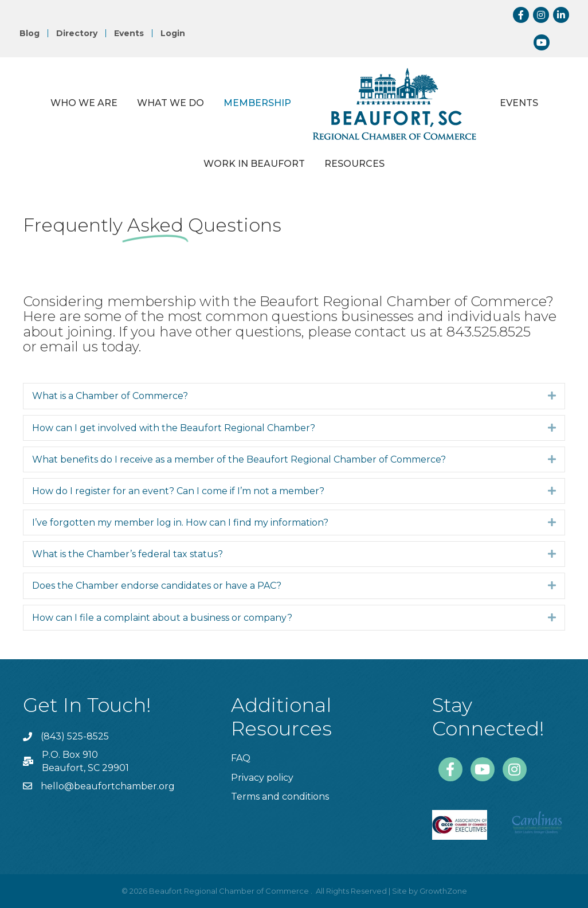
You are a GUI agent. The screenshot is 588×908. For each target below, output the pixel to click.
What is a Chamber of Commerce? (110, 396)
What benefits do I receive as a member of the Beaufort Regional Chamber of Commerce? (239, 459)
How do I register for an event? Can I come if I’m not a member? (178, 491)
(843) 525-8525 (75, 736)
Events (129, 33)
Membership (257, 103)
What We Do (170, 103)
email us (69, 347)
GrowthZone (443, 891)
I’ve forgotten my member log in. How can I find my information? (180, 523)
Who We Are (84, 103)
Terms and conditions (280, 797)
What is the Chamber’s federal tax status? (128, 554)
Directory (77, 33)
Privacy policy (262, 778)
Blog (30, 33)
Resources (354, 164)
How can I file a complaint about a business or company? (162, 618)
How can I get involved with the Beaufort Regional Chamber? (174, 428)
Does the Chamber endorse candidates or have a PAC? (157, 586)
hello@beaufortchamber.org (108, 786)
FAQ (241, 758)
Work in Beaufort (254, 164)
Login (173, 33)
